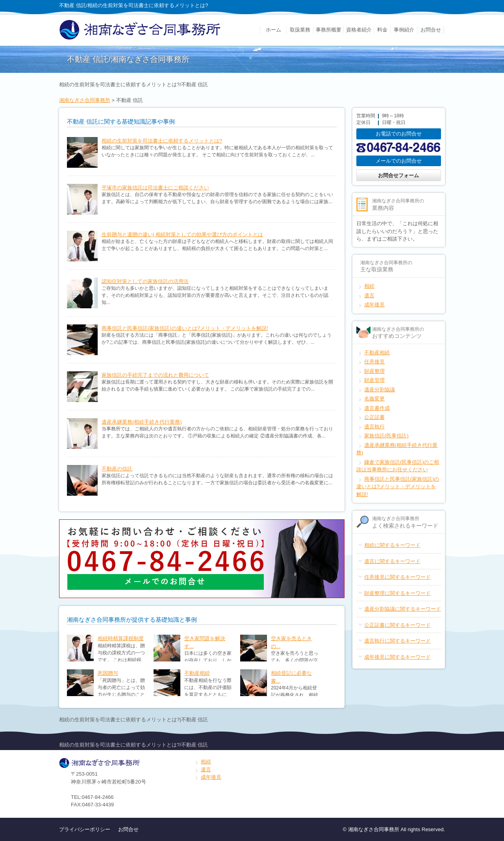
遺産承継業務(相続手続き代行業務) (142, 422)
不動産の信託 (117, 469)
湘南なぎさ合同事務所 (85, 100)
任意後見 (374, 362)
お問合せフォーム (398, 175)
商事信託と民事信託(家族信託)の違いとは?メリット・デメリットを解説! (185, 328)
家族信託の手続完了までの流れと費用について (155, 375)
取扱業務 (300, 30)
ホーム (273, 30)
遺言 (369, 295)
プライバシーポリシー (85, 829)
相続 (369, 286)
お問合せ (431, 30)
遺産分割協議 (380, 390)
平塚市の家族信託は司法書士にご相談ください (155, 188)
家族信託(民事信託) (386, 436)
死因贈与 (108, 673)
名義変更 (374, 399)
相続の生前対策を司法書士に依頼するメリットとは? (162, 141)
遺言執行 (374, 427)
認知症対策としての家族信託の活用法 (145, 281)
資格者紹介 (359, 30)
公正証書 (374, 417)
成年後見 (374, 305)
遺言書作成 (377, 408)
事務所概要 (329, 30)
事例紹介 (404, 30)
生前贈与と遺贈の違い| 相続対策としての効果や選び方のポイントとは (182, 234)
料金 (382, 30)
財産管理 (374, 380)
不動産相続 (197, 673)
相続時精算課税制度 (121, 638)
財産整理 (374, 371)
